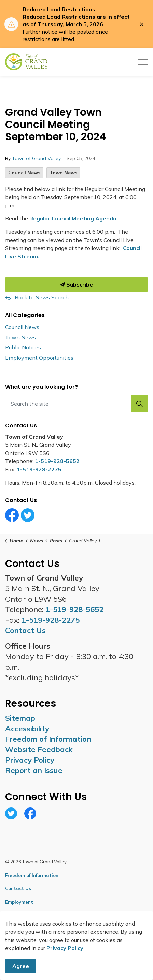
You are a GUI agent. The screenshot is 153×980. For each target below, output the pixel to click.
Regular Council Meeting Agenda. (74, 218)
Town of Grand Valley (36, 158)
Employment (19, 902)
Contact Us (18, 888)
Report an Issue (34, 770)
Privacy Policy (30, 760)
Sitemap (20, 718)
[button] (139, 404)
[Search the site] (76, 404)
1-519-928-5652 (57, 461)
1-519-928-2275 (39, 469)
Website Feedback (39, 749)
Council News (24, 173)
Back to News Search (42, 297)
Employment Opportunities (39, 358)
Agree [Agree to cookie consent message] (21, 966)
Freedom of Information (48, 739)
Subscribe (76, 284)
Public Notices (23, 347)
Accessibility (27, 729)
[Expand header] (143, 62)
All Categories (25, 315)
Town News (63, 173)
